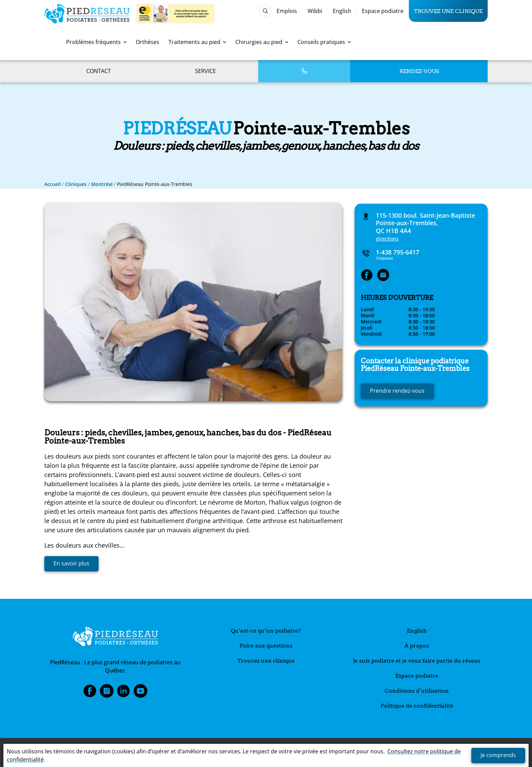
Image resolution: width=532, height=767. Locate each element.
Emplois (287, 11)
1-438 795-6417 (397, 252)
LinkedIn (123, 693)
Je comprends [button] (498, 755)
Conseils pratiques (324, 42)
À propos (417, 646)
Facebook (90, 693)
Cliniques (76, 184)
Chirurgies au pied (262, 42)
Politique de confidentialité (417, 706)
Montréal (102, 184)
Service (205, 71)
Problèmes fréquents (96, 42)
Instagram (107, 693)
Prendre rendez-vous (397, 391)
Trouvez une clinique (448, 11)
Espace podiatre (383, 11)
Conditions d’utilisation (417, 691)
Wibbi (315, 11)
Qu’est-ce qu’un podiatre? (266, 631)
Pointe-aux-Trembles (415, 365)
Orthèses (147, 42)
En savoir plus (71, 563)
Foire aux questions (266, 646)
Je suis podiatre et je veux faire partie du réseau (417, 661)
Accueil (53, 184)
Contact (99, 71)
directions (387, 239)
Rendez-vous (419, 71)
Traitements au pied (197, 42)
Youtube (141, 693)
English (342, 11)
